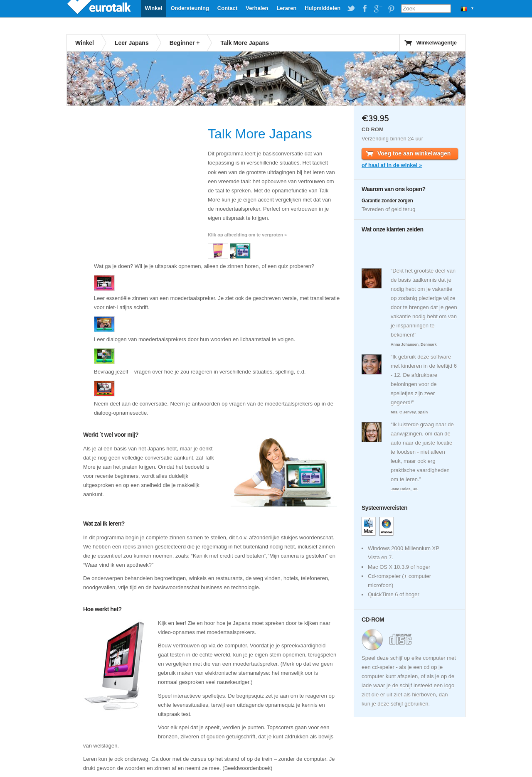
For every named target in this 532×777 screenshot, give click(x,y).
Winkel (154, 8)
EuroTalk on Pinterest (391, 9)
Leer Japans (132, 43)
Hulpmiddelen (323, 8)
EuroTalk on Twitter (351, 9)
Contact (227, 8)
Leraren (286, 8)
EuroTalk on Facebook (365, 9)
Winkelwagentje (437, 43)
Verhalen (257, 8)
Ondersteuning (190, 8)
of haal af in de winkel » (392, 165)
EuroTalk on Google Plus (378, 9)
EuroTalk (100, 8)
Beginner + (185, 43)
